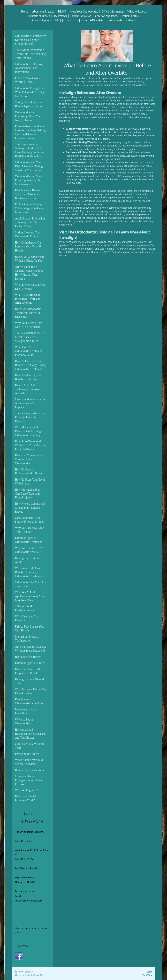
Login (149, 972)
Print (19, 972)
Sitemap (29, 972)
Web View (147, 975)
